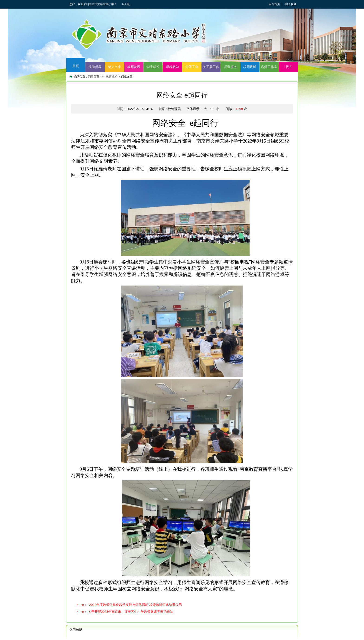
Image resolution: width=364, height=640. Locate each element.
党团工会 (192, 67)
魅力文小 (114, 67)
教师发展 (134, 67)
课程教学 (172, 67)
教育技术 (112, 77)
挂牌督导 (95, 67)
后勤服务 (231, 67)
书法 (288, 67)
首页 (76, 66)
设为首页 (274, 4)
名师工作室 (269, 67)
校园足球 (250, 67)
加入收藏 (291, 4)
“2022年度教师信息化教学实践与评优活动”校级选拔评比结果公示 (135, 605)
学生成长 (153, 67)
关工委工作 (211, 67)
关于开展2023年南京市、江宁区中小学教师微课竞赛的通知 (131, 612)
